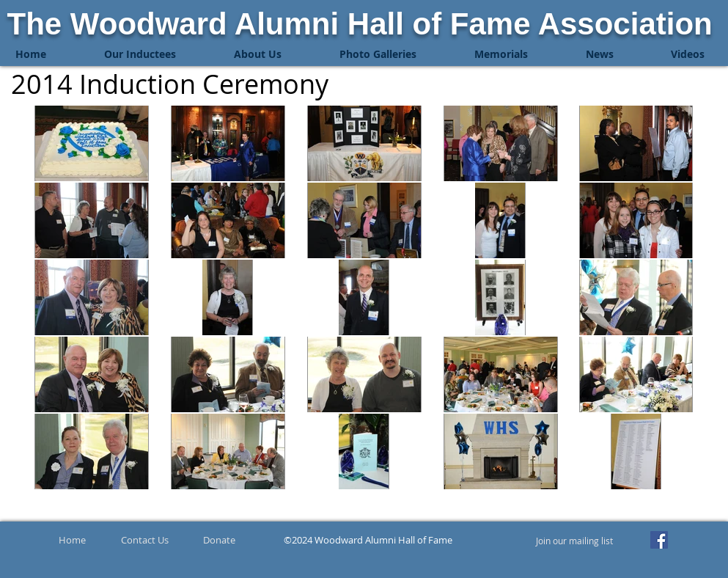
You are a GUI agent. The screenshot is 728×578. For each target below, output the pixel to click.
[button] (140, 54)
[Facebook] (659, 540)
